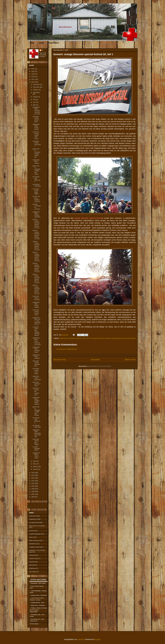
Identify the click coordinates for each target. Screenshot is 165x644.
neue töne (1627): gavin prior (37, 378)
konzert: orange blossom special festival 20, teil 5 (36, 246)
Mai (34, 105)
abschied (32, 562)
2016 (33, 82)
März (35, 464)
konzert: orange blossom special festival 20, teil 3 (36, 267)
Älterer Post (130, 360)
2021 (33, 69)
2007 (33, 494)
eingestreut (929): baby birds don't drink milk (37, 433)
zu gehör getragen (35, 534)
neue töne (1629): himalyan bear (36, 363)
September (36, 93)
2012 (33, 481)
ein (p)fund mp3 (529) (37, 426)
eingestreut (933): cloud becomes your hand (37, 341)
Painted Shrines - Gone (38, 603)
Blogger (97, 639)
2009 (33, 489)
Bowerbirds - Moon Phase (38, 583)
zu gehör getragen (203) (36, 448)
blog (32, 43)
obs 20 (89, 338)
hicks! (31, 537)
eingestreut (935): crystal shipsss (36, 305)
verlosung (32, 555)
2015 (33, 473)
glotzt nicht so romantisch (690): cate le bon (37, 153)
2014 (33, 475)
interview (32, 565)
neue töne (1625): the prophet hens (36, 392)
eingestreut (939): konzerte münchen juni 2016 (36, 111)
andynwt (81, 639)
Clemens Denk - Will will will (39, 595)
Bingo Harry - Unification (38, 605)
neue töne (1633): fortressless (37, 144)
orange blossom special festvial (123, 338)
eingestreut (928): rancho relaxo (36, 455)
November (36, 87)
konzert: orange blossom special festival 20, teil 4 (36, 257)
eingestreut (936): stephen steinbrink (36, 214)
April (35, 461)
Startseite (95, 360)
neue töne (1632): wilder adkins (36, 191)
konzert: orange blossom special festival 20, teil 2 (36, 279)
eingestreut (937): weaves (36, 162)
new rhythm (33, 572)
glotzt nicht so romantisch (37, 526)
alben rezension (34, 541)
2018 (33, 77)
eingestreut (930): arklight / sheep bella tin (36, 401)
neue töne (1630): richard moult (36, 312)
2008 (33, 491)
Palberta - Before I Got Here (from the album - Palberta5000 (38, 610)
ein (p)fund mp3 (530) (37, 185)
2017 (33, 79)
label (41, 43)
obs (84, 338)
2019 (33, 74)
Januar (35, 469)
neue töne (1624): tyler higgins (36, 442)
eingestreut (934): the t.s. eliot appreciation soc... (37, 321)
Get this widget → (35, 624)
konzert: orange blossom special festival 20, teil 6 (36, 235)
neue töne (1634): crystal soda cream (36, 135)
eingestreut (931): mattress (36, 357)
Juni (34, 102)
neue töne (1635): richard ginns (36, 119)
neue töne (32, 516)
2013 (33, 478)
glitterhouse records (67, 338)
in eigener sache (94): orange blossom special (36, 331)
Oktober (36, 90)
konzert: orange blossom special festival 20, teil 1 (36, 289)
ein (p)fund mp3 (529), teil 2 (36, 420)
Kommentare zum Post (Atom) (99, 366)
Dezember (36, 84)
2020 (33, 71)
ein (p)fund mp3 (34, 523)
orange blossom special (101, 338)
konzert (79, 338)
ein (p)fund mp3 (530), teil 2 (36, 179)
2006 (33, 497)
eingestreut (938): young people (36, 127)
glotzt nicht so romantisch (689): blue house (37, 170)
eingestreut (33, 519)
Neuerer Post (60, 360)
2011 (33, 483)
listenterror (33, 544)
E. (42, 50)
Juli (34, 100)
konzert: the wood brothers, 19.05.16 (36, 199)
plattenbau (32, 568)
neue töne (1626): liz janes (37, 384)
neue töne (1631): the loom (36, 298)
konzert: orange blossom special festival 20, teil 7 (36, 224)
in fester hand (33, 558)
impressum (54, 43)
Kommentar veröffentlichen (67, 349)
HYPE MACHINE (38, 580)
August (35, 97)
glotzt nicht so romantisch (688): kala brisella (37, 411)
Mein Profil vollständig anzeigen (43, 55)
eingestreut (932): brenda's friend (36, 350)
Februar (36, 467)
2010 (33, 486)
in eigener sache (34, 547)
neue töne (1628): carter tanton (36, 371)
